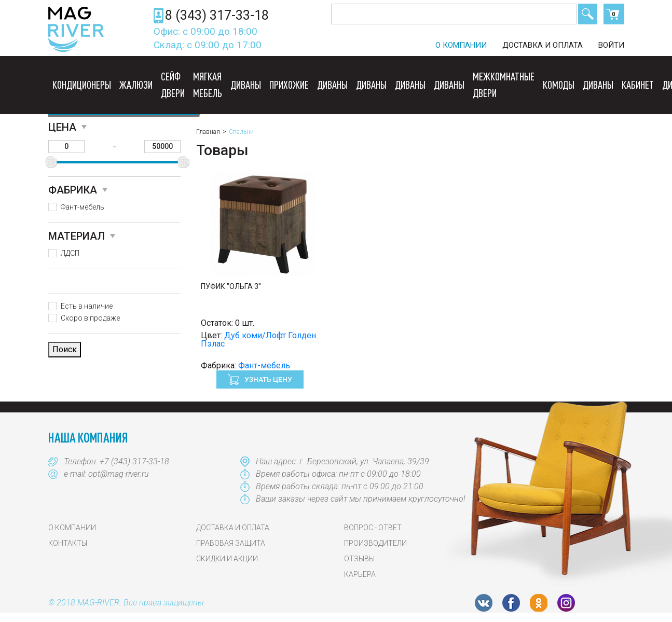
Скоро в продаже (90, 318)
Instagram (566, 603)
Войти (611, 45)
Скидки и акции (227, 559)
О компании (461, 45)
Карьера (360, 574)
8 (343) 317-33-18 (217, 15)
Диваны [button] (246, 85)
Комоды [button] (559, 85)
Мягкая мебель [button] (208, 85)
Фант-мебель (83, 207)
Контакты (68, 543)
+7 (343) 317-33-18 (134, 461)
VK (484, 603)
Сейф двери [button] (173, 85)
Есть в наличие (87, 306)
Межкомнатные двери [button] (504, 85)
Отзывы (359, 559)
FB (511, 603)
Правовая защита (231, 543)
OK (539, 603)
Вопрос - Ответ (373, 528)
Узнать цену (268, 379)
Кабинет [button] (638, 85)
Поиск (588, 14)
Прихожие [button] (289, 85)
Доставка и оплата (543, 45)
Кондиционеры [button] (82, 85)
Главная (208, 132)
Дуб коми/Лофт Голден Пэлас (258, 340)
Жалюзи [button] (136, 85)
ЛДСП (70, 253)
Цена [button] (62, 127)
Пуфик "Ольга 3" (231, 286)
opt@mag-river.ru (119, 474)
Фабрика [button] (73, 190)
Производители (375, 543)
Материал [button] (77, 236)
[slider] (51, 162)
